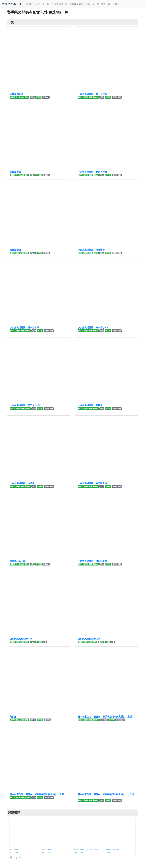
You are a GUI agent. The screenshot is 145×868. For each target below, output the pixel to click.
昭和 (102, 97)
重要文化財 (117, 97)
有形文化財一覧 (59, 4)
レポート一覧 (42, 4)
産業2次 (46, 97)
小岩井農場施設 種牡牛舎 (91, 250)
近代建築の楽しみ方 (80, 4)
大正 (32, 253)
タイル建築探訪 (14, 850)
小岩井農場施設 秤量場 (90, 405)
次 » (18, 857)
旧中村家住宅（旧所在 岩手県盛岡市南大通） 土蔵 (37, 794)
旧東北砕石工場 (18, 561)
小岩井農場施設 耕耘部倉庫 (92, 561)
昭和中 (33, 720)
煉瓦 (104, 4)
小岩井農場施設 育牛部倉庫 (24, 328)
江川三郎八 (114, 4)
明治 (32, 97)
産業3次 (48, 720)
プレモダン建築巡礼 (47, 850)
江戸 (100, 642)
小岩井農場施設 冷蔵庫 (22, 483)
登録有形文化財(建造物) (19, 97)
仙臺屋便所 (15, 250)
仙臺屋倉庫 (15, 172)
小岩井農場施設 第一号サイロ (93, 328)
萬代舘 (13, 717)
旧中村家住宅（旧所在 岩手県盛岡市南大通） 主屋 (105, 717)
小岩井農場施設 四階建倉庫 (92, 483)
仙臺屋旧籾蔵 (16, 94)
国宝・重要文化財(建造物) (88, 97)
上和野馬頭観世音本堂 (21, 639)
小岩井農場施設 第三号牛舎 (92, 94)
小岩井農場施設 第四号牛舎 (92, 172)
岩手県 (38, 97)
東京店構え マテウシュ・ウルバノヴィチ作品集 (86, 850)
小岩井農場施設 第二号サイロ (25, 405)
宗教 (44, 642)
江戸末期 (104, 720)
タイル (96, 4)
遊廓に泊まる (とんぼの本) (112, 850)
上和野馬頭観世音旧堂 (89, 639)
